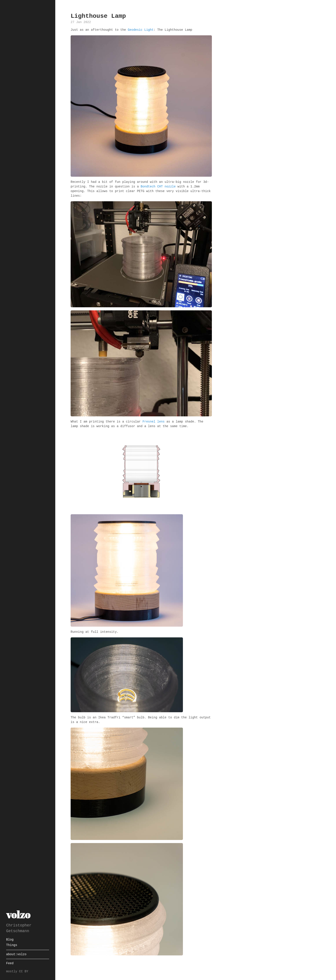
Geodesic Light (141, 30)
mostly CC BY (17, 972)
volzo (18, 914)
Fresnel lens (154, 422)
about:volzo (16, 954)
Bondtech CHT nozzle (158, 187)
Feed (10, 963)
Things (12, 945)
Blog (10, 940)
